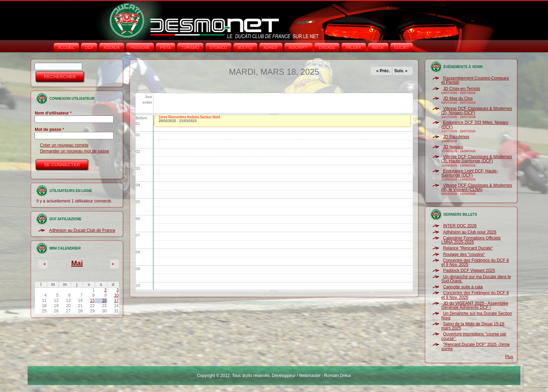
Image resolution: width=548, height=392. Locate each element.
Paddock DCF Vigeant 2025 (469, 271)
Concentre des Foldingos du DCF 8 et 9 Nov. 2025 (475, 262)
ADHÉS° (271, 47)
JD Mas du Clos (458, 98)
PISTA (165, 47)
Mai (77, 263)
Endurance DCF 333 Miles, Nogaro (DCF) (475, 125)
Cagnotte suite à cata (463, 287)
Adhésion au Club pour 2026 (470, 232)
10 (116, 295)
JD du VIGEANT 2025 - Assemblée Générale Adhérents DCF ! (475, 305)
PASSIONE (140, 47)
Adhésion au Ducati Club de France (82, 230)
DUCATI (402, 47)
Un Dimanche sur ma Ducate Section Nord (477, 316)
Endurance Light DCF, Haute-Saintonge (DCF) (470, 173)
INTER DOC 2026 (460, 226)
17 (116, 301)
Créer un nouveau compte (64, 145)
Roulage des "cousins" (464, 254)
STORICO (218, 47)
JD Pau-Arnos (456, 137)
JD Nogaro (453, 147)
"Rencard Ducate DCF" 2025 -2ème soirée (476, 347)
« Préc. (383, 71)
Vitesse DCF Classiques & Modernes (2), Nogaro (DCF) (477, 111)
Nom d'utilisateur (53, 113)
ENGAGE (327, 47)
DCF (89, 47)
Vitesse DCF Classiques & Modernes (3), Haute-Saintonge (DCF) (477, 159)
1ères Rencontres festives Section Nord (189, 117)
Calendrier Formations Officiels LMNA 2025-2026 (471, 240)
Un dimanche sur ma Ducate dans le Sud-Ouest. (476, 279)
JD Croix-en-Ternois (462, 89)
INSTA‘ (378, 47)
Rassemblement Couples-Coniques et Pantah (475, 80)
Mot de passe (49, 130)
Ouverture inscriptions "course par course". (474, 336)
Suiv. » (401, 71)
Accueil (66, 47)
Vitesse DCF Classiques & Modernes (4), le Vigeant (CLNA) (477, 187)
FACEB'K (354, 47)
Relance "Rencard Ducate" (468, 248)
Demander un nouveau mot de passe (74, 151)
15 (92, 301)
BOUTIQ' (245, 47)
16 (104, 301)
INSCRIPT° (298, 47)
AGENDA (111, 47)
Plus (509, 357)
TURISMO (190, 47)
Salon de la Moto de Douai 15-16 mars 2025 (473, 326)
